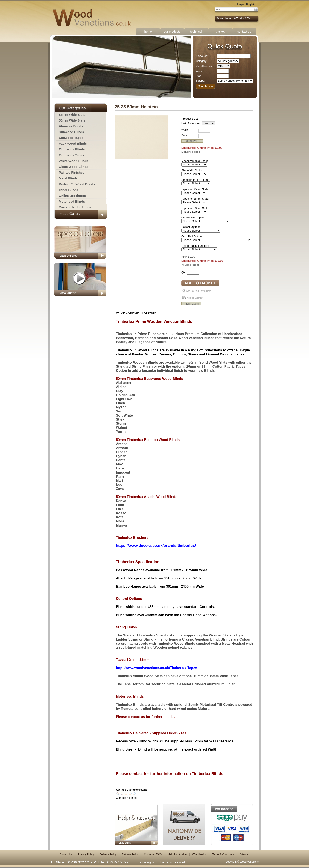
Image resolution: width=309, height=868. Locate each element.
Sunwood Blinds (71, 132)
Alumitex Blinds (71, 126)
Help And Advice (177, 854)
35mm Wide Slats (72, 115)
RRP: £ (186, 257)
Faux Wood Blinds (73, 144)
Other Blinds (68, 190)
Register (251, 5)
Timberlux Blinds (72, 149)
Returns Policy (130, 854)
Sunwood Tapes (71, 138)
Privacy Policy (86, 854)
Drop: (199, 76)
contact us (244, 32)
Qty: (184, 272)
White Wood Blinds (73, 161)
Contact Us (66, 854)
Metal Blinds (68, 178)
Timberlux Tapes (71, 155)
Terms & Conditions (223, 854)
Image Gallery (70, 214)
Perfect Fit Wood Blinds (77, 184)
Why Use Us (199, 854)
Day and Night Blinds (75, 207)
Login (240, 5)
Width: (199, 71)
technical (196, 32)
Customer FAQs (153, 854)
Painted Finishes (72, 172)
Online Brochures (72, 196)
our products (172, 32)
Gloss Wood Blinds (73, 167)
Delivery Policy (108, 854)
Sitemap (245, 854)
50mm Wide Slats (72, 120)
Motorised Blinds (72, 201)
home (148, 32)
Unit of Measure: (205, 66)
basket (220, 32)
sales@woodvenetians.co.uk (163, 862)
